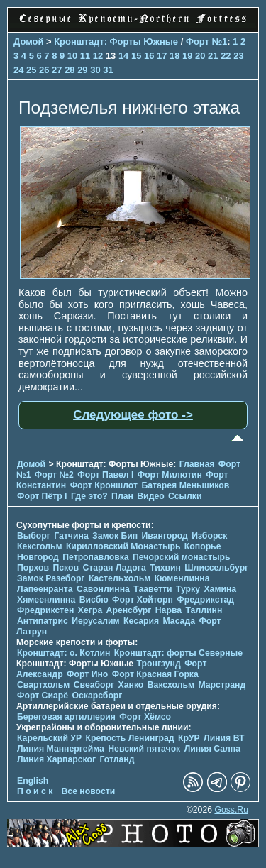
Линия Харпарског (56, 759)
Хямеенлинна (46, 600)
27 (57, 70)
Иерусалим (96, 621)
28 (70, 70)
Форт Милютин (170, 475)
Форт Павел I (105, 475)
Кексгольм (39, 546)
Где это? (89, 496)
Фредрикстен (45, 610)
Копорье (203, 546)
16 (149, 56)
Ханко (131, 685)
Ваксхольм (171, 685)
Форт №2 (54, 475)
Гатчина (71, 536)
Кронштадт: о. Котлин (63, 653)
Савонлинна (103, 589)
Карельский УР (49, 738)
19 (187, 56)
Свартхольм (43, 685)
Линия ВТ (224, 738)
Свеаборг (94, 685)
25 (31, 70)
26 (44, 70)
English (33, 781)
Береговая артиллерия (66, 717)
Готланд (117, 759)
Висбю (94, 600)
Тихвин (165, 568)
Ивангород (165, 536)
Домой (28, 42)
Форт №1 (206, 42)
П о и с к (35, 791)
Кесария (141, 621)
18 (174, 56)
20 (200, 56)
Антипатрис (43, 621)
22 (226, 56)
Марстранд (222, 685)
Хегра (90, 610)
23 (238, 56)
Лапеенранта (45, 589)
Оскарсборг (97, 696)
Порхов (33, 568)
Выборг (34, 536)
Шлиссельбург (216, 568)
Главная (197, 464)
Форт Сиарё (43, 696)
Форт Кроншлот (104, 485)
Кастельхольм (120, 578)
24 (18, 70)
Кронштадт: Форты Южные (116, 42)
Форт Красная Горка (155, 674)
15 (136, 56)
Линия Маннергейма (61, 749)
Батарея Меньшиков (185, 485)
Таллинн (204, 610)
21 (213, 56)
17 (162, 56)
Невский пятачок (144, 749)
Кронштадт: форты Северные (178, 653)
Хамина (220, 589)
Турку (188, 589)
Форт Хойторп (143, 600)
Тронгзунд (159, 664)
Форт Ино (87, 674)
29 (82, 70)
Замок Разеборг (51, 578)
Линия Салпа (212, 749)
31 (108, 70)
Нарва (168, 610)
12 (98, 56)
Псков (66, 568)
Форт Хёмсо (145, 717)
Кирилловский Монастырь (123, 546)
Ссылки (185, 496)
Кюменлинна (182, 578)
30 (95, 70)
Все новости (89, 791)
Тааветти (153, 589)
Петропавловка (95, 557)
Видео (150, 496)
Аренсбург (129, 610)
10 (72, 56)
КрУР (189, 738)
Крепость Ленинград (130, 738)
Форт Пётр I (42, 496)
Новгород (38, 557)
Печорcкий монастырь (182, 557)
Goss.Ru (231, 810)
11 (85, 56)
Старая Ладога (114, 568)
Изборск (209, 536)
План (122, 496)
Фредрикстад (205, 600)
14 (123, 56)
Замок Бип (115, 536)
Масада (178, 621)
